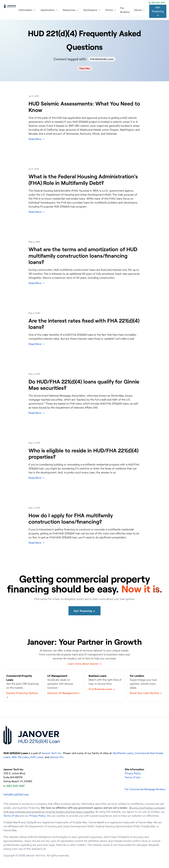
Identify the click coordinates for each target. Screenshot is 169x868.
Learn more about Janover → (84, 664)
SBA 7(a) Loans (20, 757)
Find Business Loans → (102, 689)
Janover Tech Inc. (52, 753)
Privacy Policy (133, 773)
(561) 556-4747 (157, 3)
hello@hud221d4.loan (16, 794)
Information (25, 10)
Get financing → (158, 11)
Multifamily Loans (123, 753)
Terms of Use (133, 777)
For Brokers (125, 10)
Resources (69, 10)
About (138, 10)
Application (48, 10)
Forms (109, 10)
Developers (90, 10)
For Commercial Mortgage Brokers (145, 789)
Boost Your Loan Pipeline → (146, 693)
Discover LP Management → (64, 693)
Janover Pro (57, 757)
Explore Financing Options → (22, 695)
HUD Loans (37, 757)
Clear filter (85, 68)
